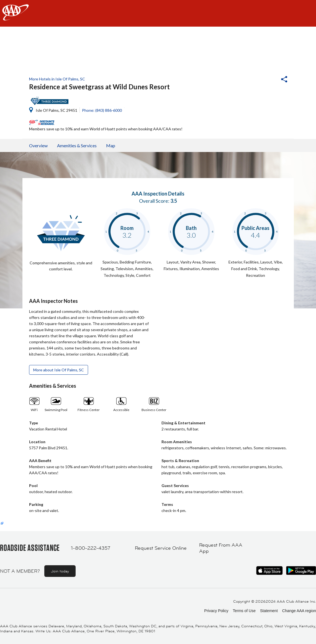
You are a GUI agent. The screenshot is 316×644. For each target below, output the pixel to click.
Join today (60, 571)
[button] (269, 80)
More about (59, 370)
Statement (269, 611)
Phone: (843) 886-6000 (102, 110)
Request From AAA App (221, 548)
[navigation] (158, 13)
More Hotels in (57, 79)
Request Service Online (161, 548)
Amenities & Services (77, 145)
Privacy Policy (216, 611)
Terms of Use (244, 611)
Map (111, 145)
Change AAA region (299, 611)
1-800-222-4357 (91, 548)
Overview (38, 145)
